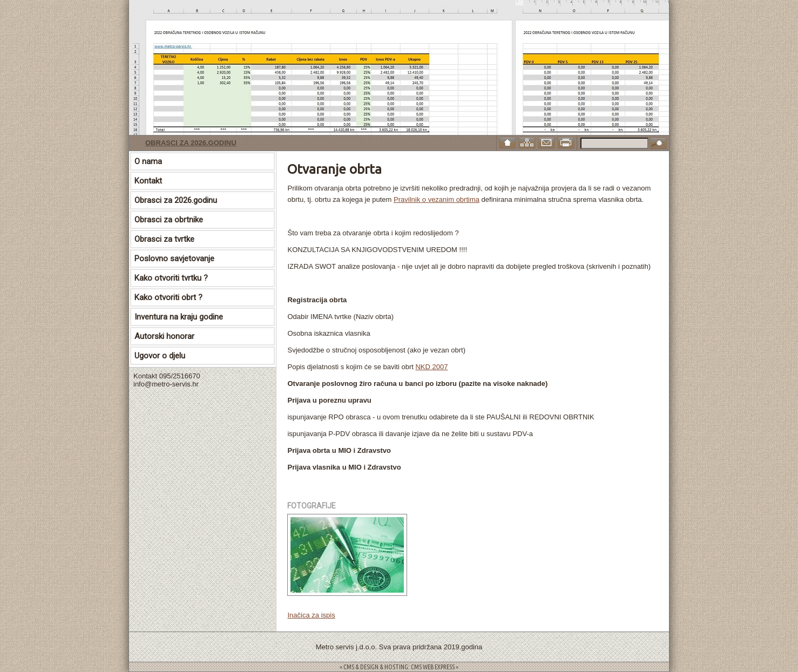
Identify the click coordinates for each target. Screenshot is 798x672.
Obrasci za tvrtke (164, 239)
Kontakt (148, 181)
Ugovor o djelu (160, 356)
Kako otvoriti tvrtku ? (171, 278)
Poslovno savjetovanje (174, 259)
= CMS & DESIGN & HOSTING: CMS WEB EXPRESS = (399, 667)
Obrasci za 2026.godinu (191, 143)
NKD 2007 (431, 367)
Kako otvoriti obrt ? (168, 297)
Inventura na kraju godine (179, 317)
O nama (148, 161)
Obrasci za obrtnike (169, 220)
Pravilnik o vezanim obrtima (437, 199)
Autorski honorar (164, 336)
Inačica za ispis (311, 615)
